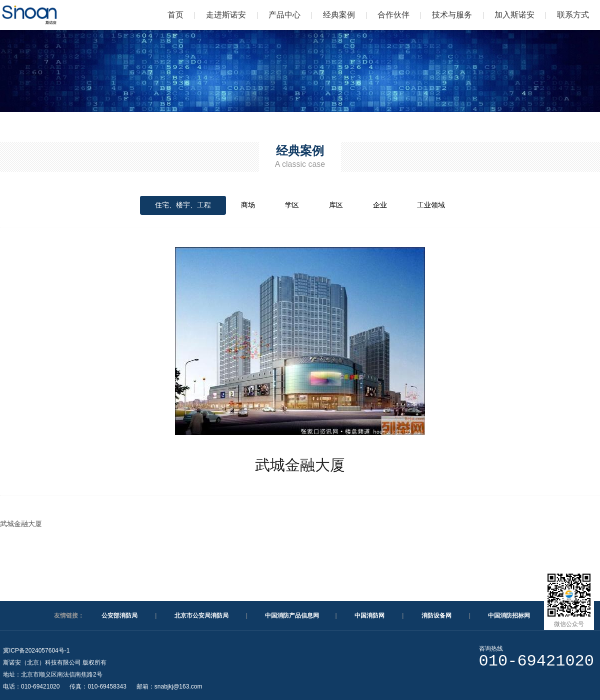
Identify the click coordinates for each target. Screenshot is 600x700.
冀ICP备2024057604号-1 (36, 651)
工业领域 (431, 205)
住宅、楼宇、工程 (183, 205)
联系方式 (573, 15)
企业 (380, 205)
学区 (292, 205)
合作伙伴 (393, 15)
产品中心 (284, 15)
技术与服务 (452, 15)
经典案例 (339, 15)
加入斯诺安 (514, 15)
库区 (336, 205)
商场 (248, 205)
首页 (175, 15)
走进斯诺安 (226, 15)
